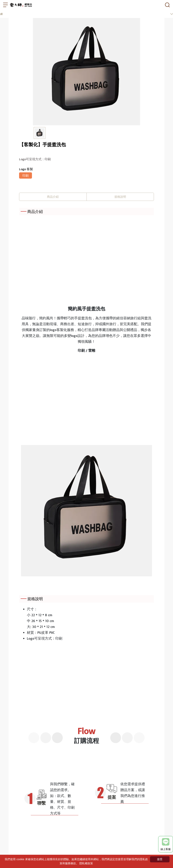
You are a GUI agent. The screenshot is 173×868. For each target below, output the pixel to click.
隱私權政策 (86, 863)
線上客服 (166, 844)
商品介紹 (53, 197)
